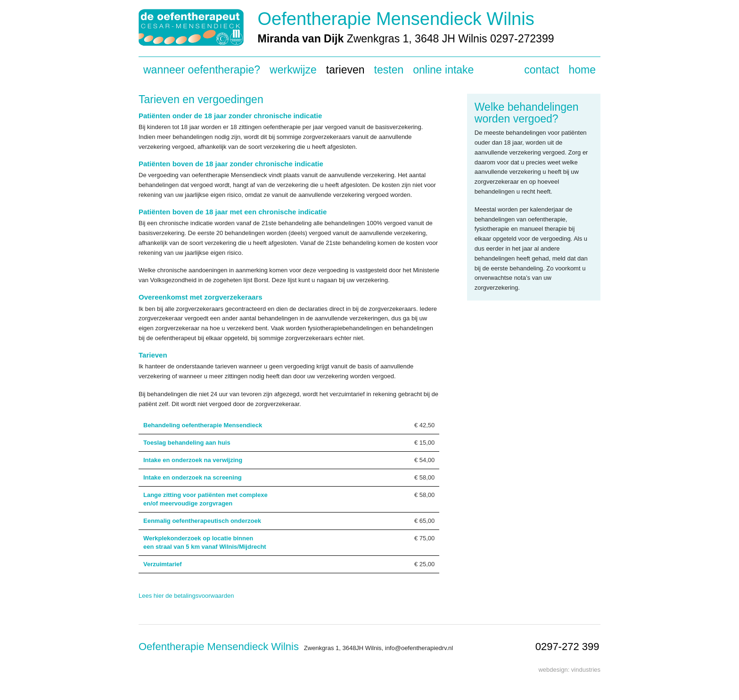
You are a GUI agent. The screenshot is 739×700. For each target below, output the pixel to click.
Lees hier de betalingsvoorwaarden (186, 596)
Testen (389, 70)
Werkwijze (293, 70)
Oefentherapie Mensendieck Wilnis (396, 19)
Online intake (443, 70)
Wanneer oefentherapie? (202, 70)
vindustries (586, 670)
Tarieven (345, 70)
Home (582, 70)
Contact (542, 70)
